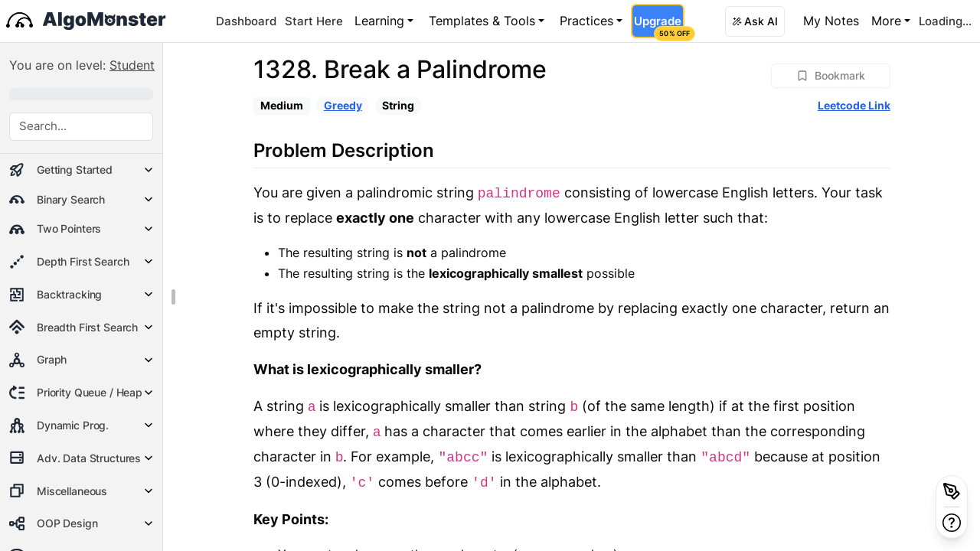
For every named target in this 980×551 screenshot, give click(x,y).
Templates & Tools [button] (482, 21)
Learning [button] (379, 21)
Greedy (343, 105)
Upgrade (659, 26)
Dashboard (246, 21)
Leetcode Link (854, 105)
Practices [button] (586, 21)
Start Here (314, 21)
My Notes (831, 21)
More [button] (886, 21)
